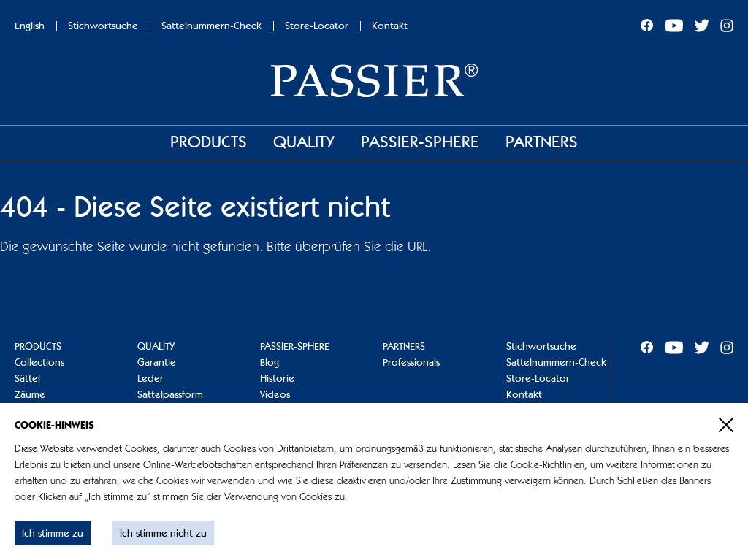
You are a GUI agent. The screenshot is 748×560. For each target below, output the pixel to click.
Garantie (157, 363)
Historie (277, 379)
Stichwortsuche (103, 26)
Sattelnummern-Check (211, 26)
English (30, 26)
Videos (275, 395)
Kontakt (390, 26)
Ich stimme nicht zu (163, 534)
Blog (270, 363)
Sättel (27, 379)
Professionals (411, 363)
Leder (150, 379)
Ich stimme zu (53, 534)
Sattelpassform (170, 395)
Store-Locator (317, 26)
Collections (39, 363)
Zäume (30, 395)
